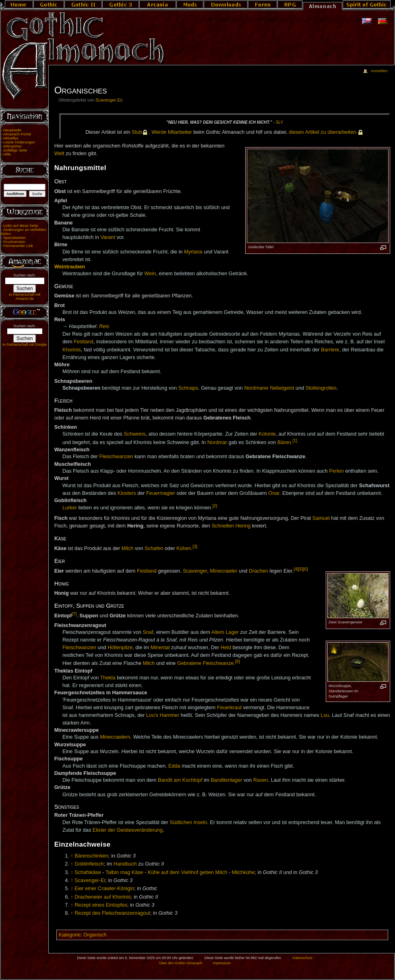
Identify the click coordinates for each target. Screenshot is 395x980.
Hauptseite (12, 130)
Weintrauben (70, 267)
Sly (279, 122)
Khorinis (72, 350)
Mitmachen (12, 146)
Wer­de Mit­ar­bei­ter (172, 132)
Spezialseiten (14, 238)
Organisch (95, 935)
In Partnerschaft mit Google (25, 345)
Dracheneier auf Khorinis (103, 897)
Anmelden (379, 71)
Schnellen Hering (231, 526)
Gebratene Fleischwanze (205, 663)
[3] (195, 546)
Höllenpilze (120, 648)
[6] (306, 569)
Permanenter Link (18, 246)
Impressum (222, 963)
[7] (74, 614)
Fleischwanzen (116, 457)
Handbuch (125, 864)
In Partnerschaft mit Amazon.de (25, 297)
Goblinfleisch (89, 864)
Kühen (184, 548)
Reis (104, 326)
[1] (295, 440)
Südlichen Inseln (188, 822)
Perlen (336, 471)
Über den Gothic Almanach (181, 963)
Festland (84, 342)
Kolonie (267, 434)
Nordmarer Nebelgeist (269, 388)
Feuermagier (161, 493)
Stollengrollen (321, 388)
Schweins (134, 434)
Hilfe (7, 154)
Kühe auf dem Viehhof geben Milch (187, 872)
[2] (215, 506)
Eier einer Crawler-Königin (104, 889)
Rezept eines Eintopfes (101, 905)
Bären (284, 442)
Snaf (148, 632)
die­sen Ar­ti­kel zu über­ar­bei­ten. (323, 132)
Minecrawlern (115, 737)
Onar (274, 493)
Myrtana (193, 252)
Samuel (321, 518)
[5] (301, 569)
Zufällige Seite (15, 150)
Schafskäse (88, 872)
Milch (128, 548)
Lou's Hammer (163, 715)
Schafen (154, 548)
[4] (296, 569)
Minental (160, 648)
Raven (261, 780)
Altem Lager (225, 632)
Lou (325, 715)
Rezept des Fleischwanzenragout (112, 913)
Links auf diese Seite (21, 226)
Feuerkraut (229, 708)
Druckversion (14, 242)
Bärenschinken (91, 856)
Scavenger (195, 571)
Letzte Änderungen (19, 142)
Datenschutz (302, 958)
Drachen (259, 571)
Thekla (108, 678)
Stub (137, 132)
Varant (108, 237)
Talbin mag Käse (124, 872)
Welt (59, 154)
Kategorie (70, 935)
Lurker (70, 508)
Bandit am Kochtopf (180, 780)
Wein (150, 274)
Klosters (127, 493)
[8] (238, 661)
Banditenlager (226, 780)
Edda (174, 766)
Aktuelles (11, 138)
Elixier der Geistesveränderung (128, 830)
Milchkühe (243, 872)
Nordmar (217, 442)
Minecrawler (223, 571)
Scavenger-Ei (108, 100)
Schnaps (188, 388)
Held (226, 648)
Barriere (330, 350)
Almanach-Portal (17, 134)
